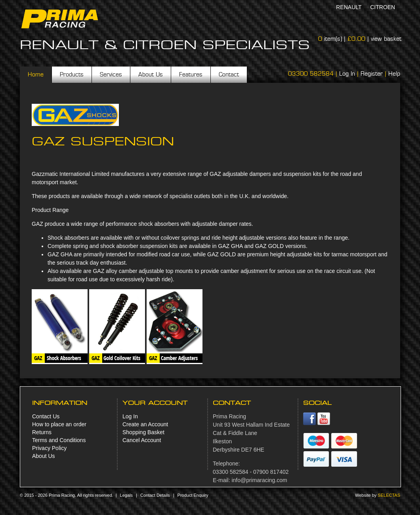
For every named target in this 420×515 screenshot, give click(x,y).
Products (72, 74)
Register (372, 74)
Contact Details (155, 495)
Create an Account (145, 424)
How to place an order (59, 424)
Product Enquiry (193, 495)
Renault (349, 7)
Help (394, 74)
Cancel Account (142, 440)
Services (111, 74)
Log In (347, 74)
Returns (42, 432)
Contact (229, 74)
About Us (151, 74)
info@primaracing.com (259, 480)
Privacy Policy (49, 448)
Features (191, 74)
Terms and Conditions (59, 440)
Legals (126, 495)
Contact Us (46, 416)
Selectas (389, 495)
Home (36, 74)
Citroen (383, 7)
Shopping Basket (143, 432)
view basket (386, 39)
